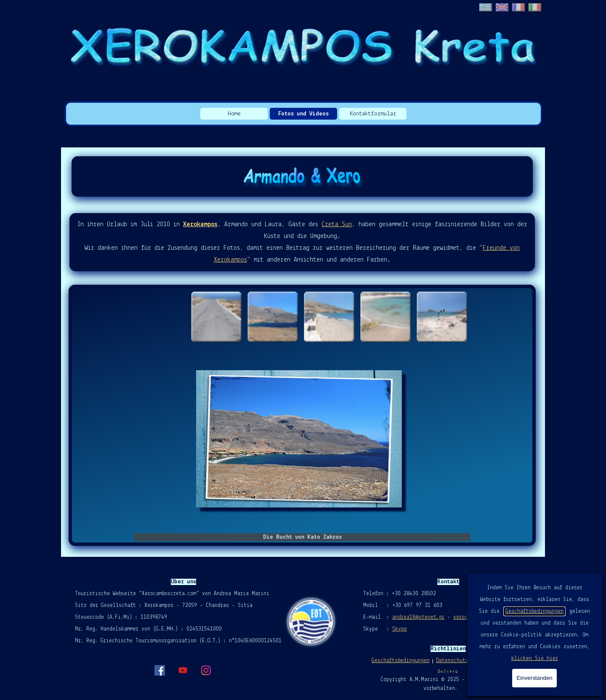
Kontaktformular (373, 114)
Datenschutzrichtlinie (467, 661)
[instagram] (206, 670)
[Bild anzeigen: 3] (329, 316)
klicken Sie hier (535, 659)
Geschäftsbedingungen (534, 611)
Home (234, 114)
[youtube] (183, 670)
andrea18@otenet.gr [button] (418, 617)
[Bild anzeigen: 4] (385, 316)
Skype (400, 629)
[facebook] (159, 670)
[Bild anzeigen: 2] (272, 316)
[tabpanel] (302, 242)
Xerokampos (200, 224)
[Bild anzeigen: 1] (216, 316)
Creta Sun (337, 224)
